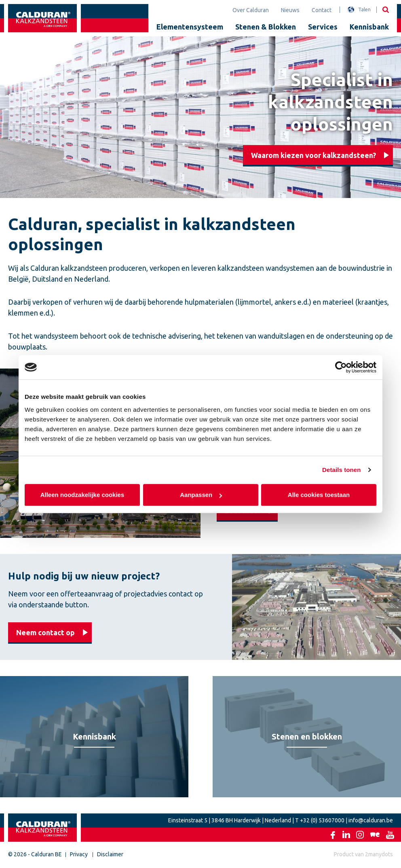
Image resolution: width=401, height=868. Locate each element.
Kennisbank (369, 27)
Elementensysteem (190, 27)
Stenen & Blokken (266, 27)
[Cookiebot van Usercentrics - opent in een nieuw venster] (341, 367)
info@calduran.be (371, 820)
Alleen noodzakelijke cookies (82, 494)
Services (323, 27)
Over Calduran (251, 10)
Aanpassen (201, 494)
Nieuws (290, 10)
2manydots (379, 854)
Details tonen (341, 470)
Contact (322, 10)
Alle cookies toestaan (319, 494)
